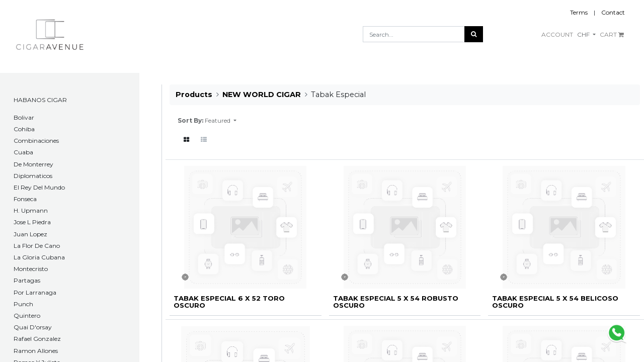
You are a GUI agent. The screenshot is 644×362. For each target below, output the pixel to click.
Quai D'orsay (33, 327)
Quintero (27, 315)
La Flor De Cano (37, 246)
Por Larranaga (35, 292)
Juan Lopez (30, 234)
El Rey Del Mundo (39, 187)
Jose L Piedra (32, 222)
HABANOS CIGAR (40, 100)
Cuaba (23, 152)
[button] (221, 121)
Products (194, 95)
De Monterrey (33, 164)
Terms (579, 12)
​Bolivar (24, 117)
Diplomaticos (33, 176)
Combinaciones (36, 141)
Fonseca (25, 199)
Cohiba (24, 129)
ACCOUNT (557, 34)
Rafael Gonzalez (37, 339)
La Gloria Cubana (39, 257)
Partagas (27, 280)
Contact (613, 12)
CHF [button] (584, 34)
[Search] (474, 34)
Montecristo (31, 269)
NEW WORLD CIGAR (262, 95)
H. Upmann (31, 210)
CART (612, 34)
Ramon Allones (36, 351)
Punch (23, 304)
